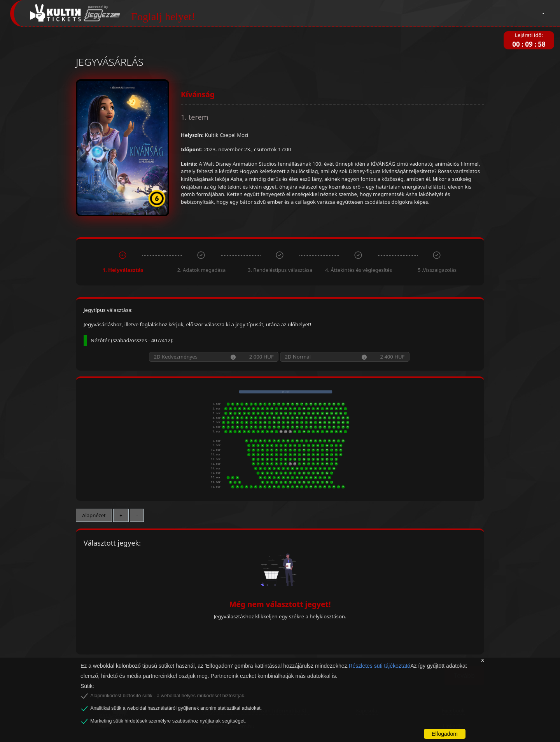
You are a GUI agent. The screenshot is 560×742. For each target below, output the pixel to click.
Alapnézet (94, 515)
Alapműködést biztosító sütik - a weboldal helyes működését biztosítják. (168, 696)
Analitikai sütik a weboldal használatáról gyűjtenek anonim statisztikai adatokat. (176, 708)
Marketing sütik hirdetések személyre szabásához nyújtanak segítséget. (168, 721)
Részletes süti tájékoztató (379, 666)
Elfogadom (445, 734)
